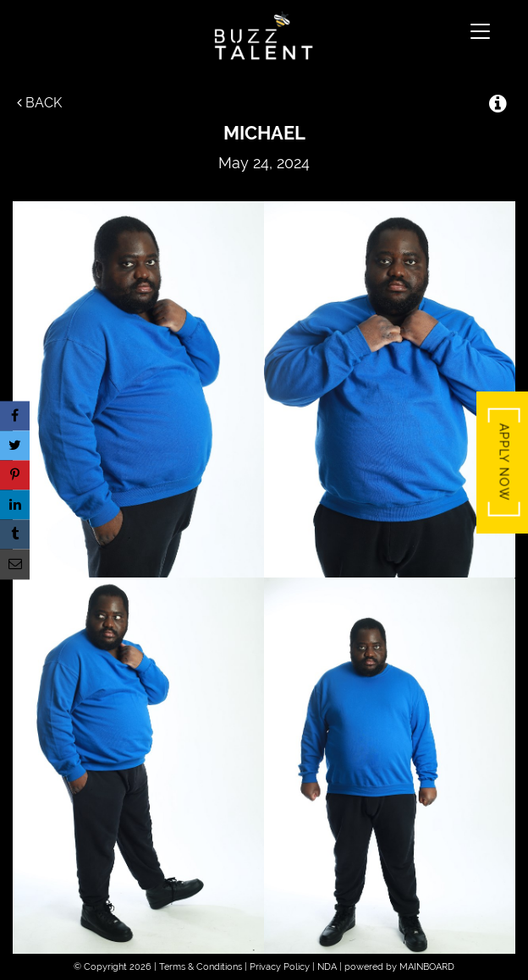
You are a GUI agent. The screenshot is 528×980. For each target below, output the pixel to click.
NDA (327, 967)
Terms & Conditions (201, 967)
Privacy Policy (280, 967)
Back (39, 103)
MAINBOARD (427, 967)
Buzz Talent (264, 36)
